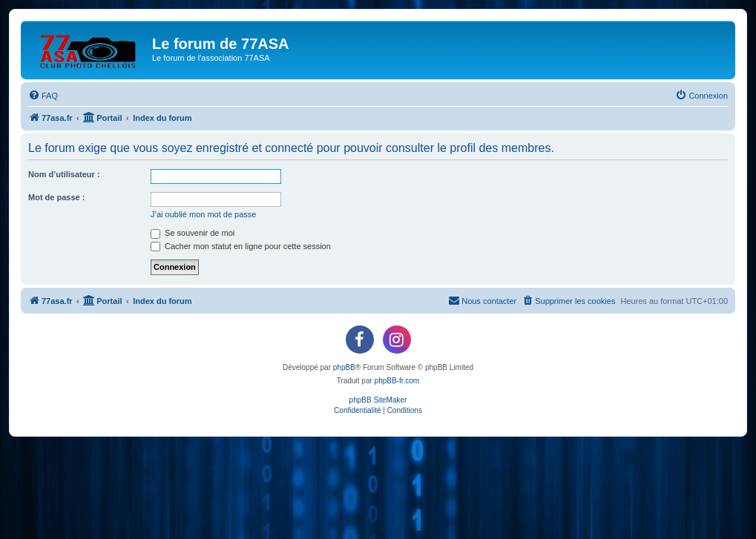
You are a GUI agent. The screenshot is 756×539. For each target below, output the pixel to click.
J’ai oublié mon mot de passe (203, 214)
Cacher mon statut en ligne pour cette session (241, 246)
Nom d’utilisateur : (64, 174)
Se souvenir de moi (193, 233)
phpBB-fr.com (397, 381)
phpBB (344, 367)
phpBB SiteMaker (378, 400)
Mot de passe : (56, 197)
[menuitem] (43, 96)
